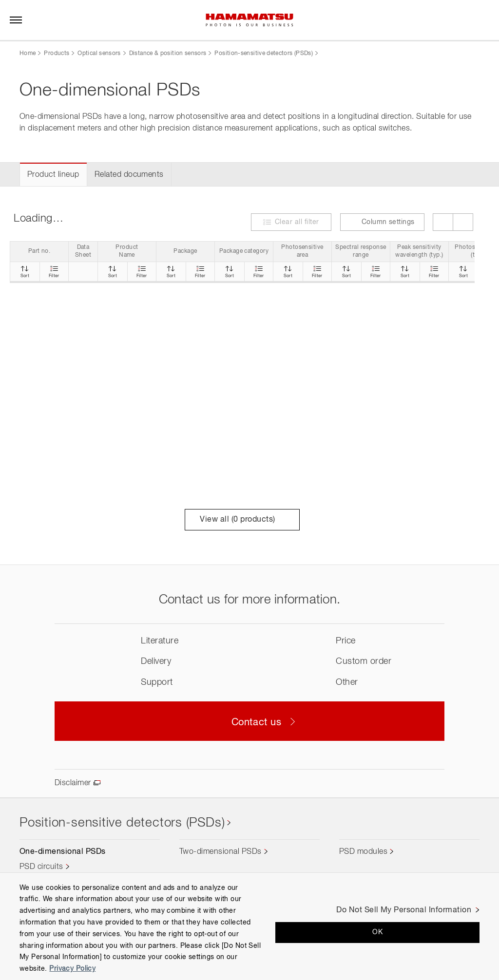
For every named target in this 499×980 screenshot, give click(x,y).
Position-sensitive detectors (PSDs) (264, 54)
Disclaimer (73, 783)
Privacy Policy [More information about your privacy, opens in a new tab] (72, 969)
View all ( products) (242, 520)
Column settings (382, 222)
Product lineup (53, 175)
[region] (249, 926)
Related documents (129, 175)
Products (57, 54)
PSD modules (363, 852)
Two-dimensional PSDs (221, 852)
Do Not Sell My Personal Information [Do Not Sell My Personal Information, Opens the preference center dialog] (404, 910)
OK (377, 932)
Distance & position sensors (168, 54)
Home (28, 54)
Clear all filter (297, 222)
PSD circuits (41, 867)
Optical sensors (99, 54)
